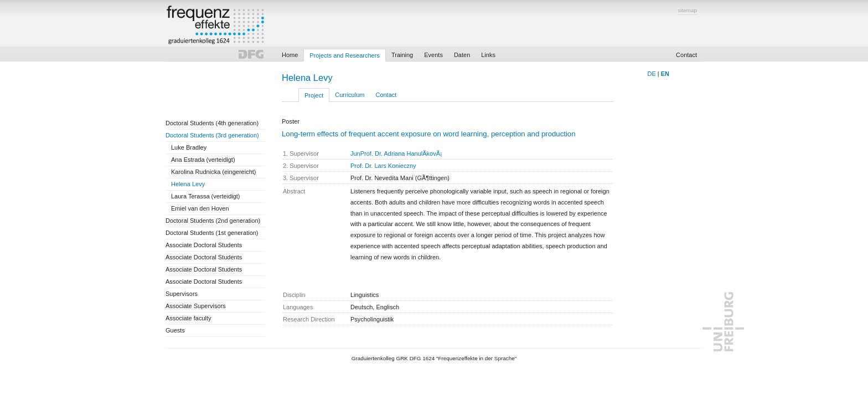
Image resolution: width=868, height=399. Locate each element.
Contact (686, 55)
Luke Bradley (189, 147)
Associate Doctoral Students (204, 245)
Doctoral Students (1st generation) (212, 233)
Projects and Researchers (345, 55)
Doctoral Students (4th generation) (212, 123)
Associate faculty (188, 318)
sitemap (687, 10)
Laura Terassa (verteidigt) (206, 196)
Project (314, 95)
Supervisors (182, 294)
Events (433, 55)
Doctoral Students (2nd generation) (213, 221)
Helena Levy (188, 184)
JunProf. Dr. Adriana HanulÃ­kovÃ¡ (396, 154)
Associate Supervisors (196, 306)
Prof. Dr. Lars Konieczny (383, 166)
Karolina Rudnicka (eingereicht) (213, 172)
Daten (462, 55)
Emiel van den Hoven (200, 208)
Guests (175, 330)
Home (290, 55)
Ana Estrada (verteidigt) (203, 160)
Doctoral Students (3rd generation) (212, 135)
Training (402, 55)
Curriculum (350, 95)
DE (651, 74)
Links (488, 55)
